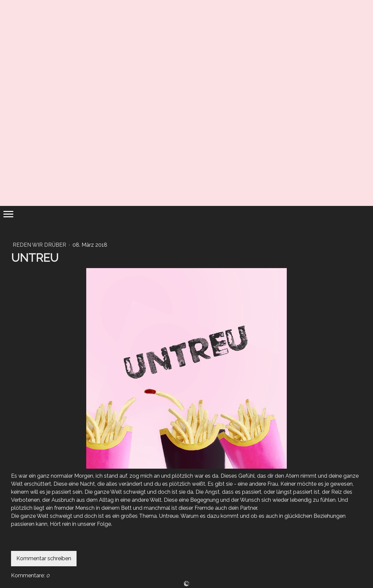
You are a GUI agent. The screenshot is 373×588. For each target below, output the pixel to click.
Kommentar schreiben (44, 558)
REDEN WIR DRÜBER (40, 245)
